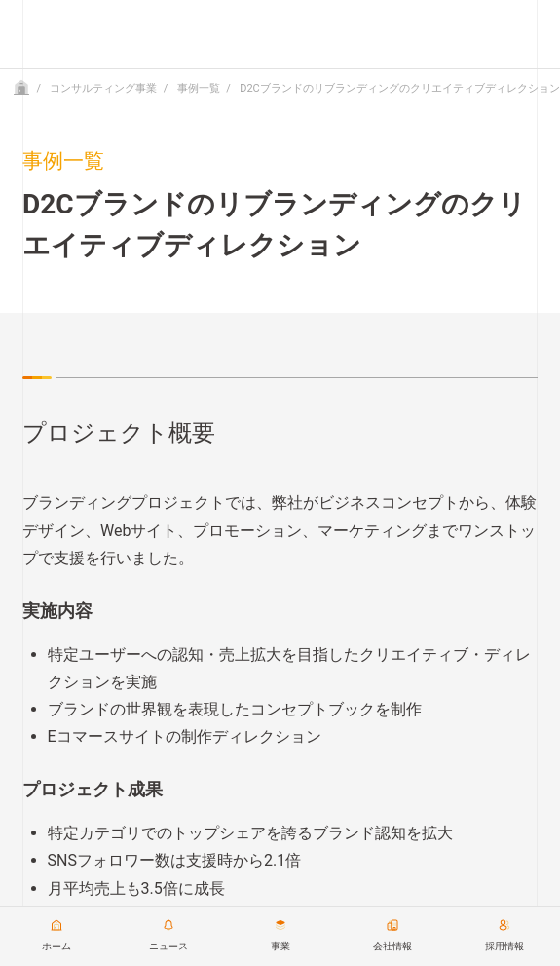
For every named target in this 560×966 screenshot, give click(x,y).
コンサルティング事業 (103, 88)
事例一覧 (199, 88)
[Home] (21, 89)
